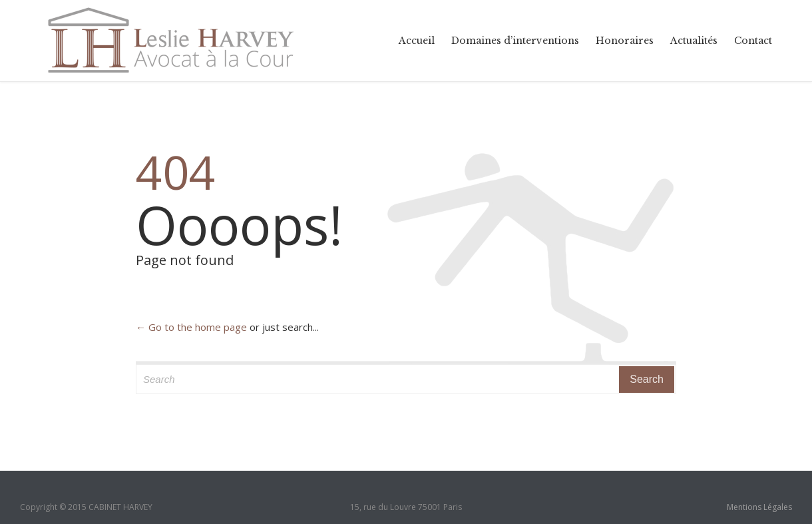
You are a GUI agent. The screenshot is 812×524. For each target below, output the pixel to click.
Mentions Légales (759, 507)
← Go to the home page (191, 327)
